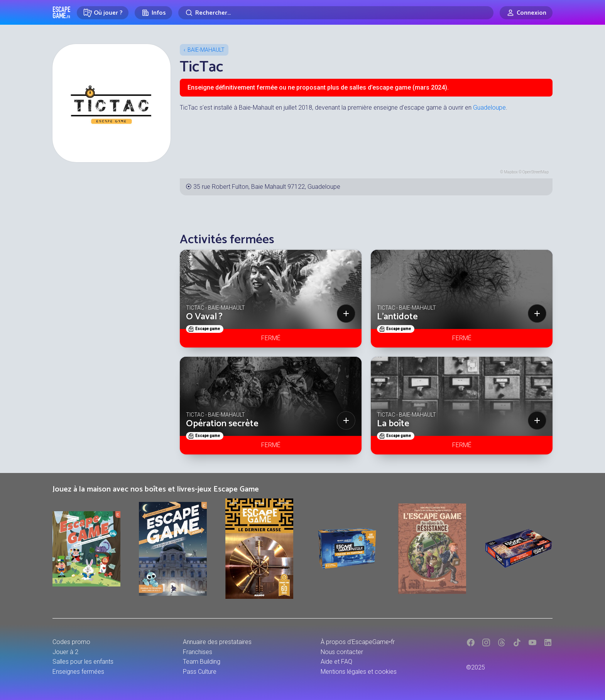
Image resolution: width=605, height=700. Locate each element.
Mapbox (511, 172)
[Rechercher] (336, 13)
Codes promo (71, 642)
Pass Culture (200, 672)
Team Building (202, 662)
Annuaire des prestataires (217, 642)
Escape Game (62, 12)
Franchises (198, 652)
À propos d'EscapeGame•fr (358, 642)
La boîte (393, 424)
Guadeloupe (489, 108)
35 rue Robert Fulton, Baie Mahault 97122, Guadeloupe (267, 187)
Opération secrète (222, 424)
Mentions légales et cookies (359, 672)
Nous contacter (342, 652)
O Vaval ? (204, 317)
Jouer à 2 (65, 652)
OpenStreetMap (536, 172)
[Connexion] (526, 13)
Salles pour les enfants (83, 662)
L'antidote (397, 317)
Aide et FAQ (336, 662)
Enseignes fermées (78, 672)
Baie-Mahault (206, 50)
